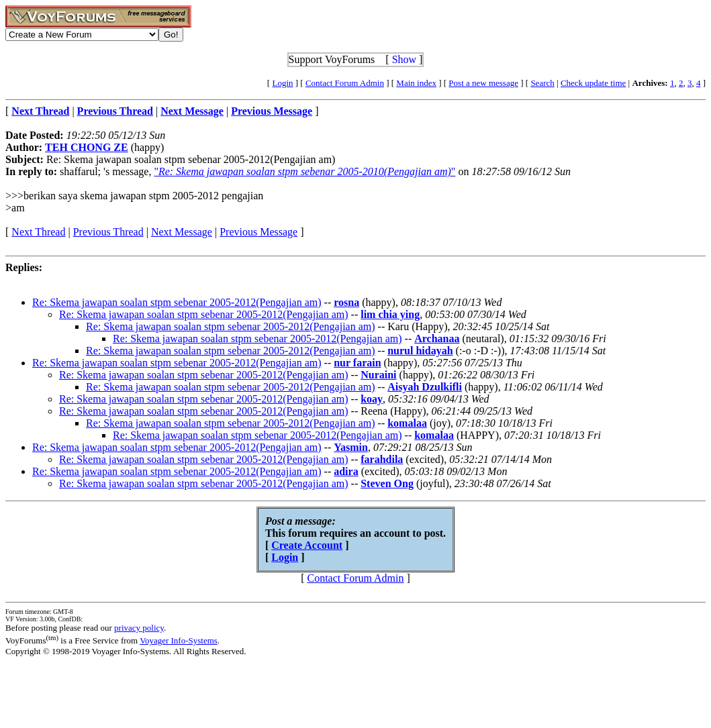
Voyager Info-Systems (179, 640)
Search (542, 83)
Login (282, 83)
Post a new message (483, 83)
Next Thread (38, 232)
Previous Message (258, 232)
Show (404, 59)
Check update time (593, 83)
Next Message (182, 232)
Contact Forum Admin (345, 83)
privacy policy (139, 628)
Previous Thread (108, 232)
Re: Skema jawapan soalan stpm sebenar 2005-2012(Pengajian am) (177, 302)
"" (304, 171)
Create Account (307, 545)
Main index (416, 83)
